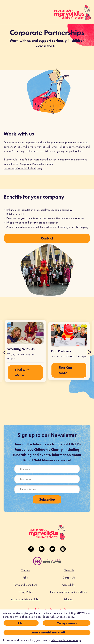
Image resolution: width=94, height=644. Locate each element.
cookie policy (67, 617)
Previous (5, 352)
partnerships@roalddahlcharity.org (23, 168)
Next (89, 352)
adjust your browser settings (66, 640)
